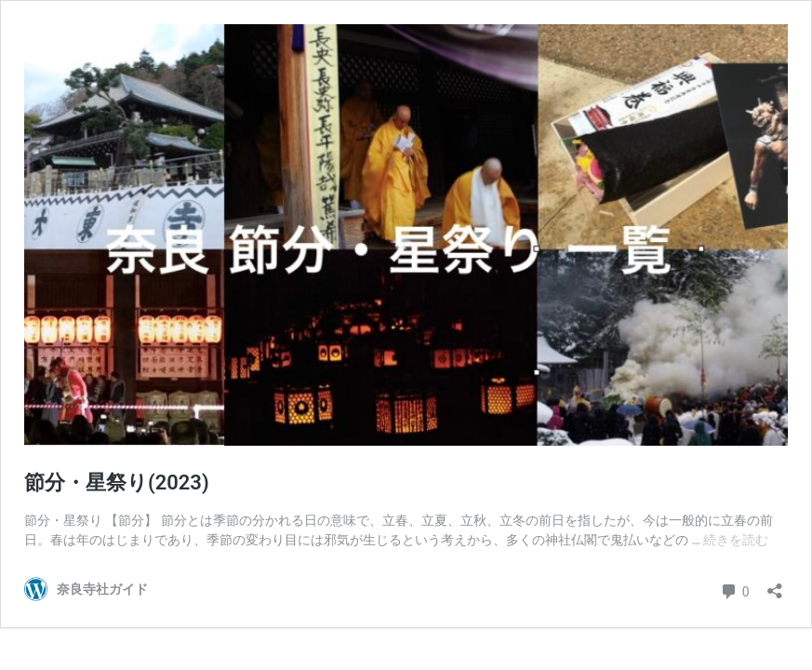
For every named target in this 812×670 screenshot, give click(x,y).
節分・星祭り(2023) (117, 482)
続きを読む (736, 540)
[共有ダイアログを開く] (775, 585)
